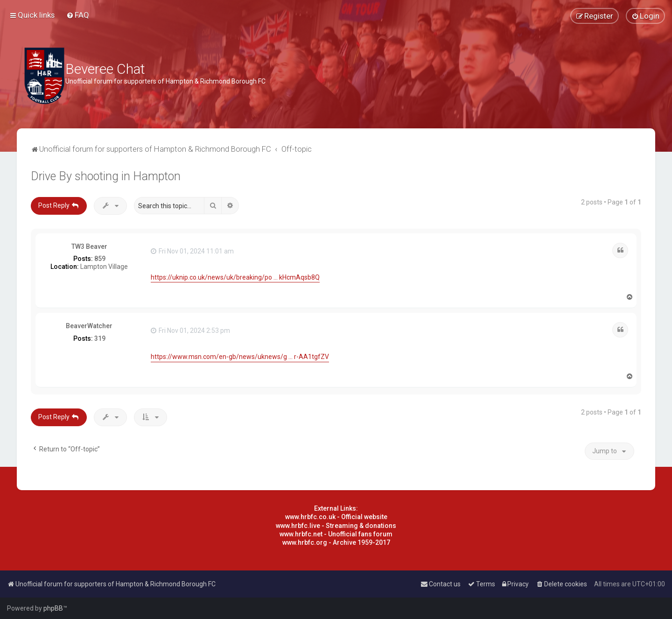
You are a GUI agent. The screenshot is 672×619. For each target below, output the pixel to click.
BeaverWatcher (89, 326)
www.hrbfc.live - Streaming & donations (336, 526)
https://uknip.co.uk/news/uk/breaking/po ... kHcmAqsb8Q (235, 277)
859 (100, 259)
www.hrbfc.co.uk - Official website (336, 517)
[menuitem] (78, 15)
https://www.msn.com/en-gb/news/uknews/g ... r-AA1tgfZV (240, 357)
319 (100, 338)
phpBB (53, 608)
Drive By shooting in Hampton (106, 176)
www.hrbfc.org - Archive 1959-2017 (336, 542)
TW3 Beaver (89, 246)
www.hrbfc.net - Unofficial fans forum (336, 534)
